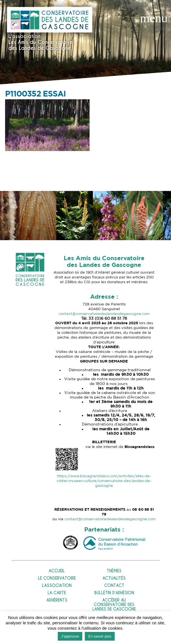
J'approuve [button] (70, 636)
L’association (57, 586)
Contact (114, 586)
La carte (57, 593)
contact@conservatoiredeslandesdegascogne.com (104, 314)
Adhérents (57, 600)
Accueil (57, 571)
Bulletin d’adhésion (114, 593)
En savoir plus (100, 636)
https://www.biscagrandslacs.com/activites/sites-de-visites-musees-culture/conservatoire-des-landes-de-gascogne (104, 481)
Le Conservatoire (57, 578)
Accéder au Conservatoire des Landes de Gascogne (114, 605)
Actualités (114, 578)
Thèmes (114, 571)
